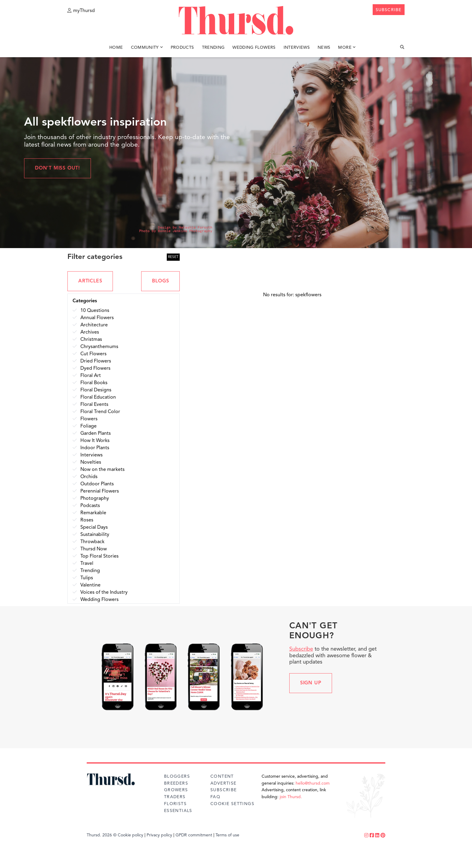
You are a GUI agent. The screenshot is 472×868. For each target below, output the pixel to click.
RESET (173, 257)
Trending (213, 48)
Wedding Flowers (254, 48)
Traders (175, 797)
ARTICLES (90, 281)
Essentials (178, 811)
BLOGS (160, 281)
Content (222, 776)
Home (116, 48)
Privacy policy (159, 835)
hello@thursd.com (313, 783)
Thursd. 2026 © (102, 835)
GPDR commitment (194, 835)
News (324, 48)
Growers (176, 790)
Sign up (311, 683)
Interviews (297, 48)
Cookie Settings (232, 804)
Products (182, 48)
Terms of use (227, 835)
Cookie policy (130, 835)
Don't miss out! (57, 168)
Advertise (224, 783)
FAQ (215, 797)
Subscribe (301, 649)
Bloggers (177, 776)
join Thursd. (291, 797)
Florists (175, 804)
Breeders (176, 783)
